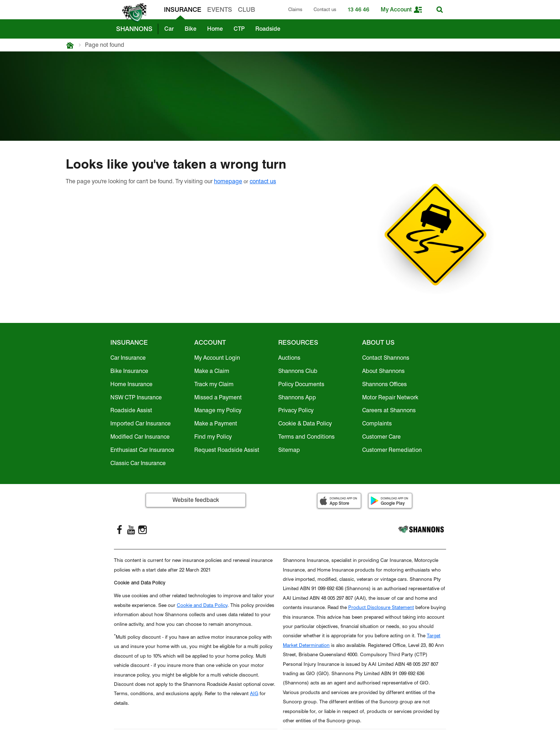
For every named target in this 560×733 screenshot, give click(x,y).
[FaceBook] (120, 530)
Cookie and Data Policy (202, 605)
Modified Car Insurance (140, 437)
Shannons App (297, 397)
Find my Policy (213, 437)
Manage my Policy (218, 410)
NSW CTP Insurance (136, 397)
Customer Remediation (392, 450)
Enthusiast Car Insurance (142, 450)
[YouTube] (131, 530)
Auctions (289, 358)
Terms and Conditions (306, 437)
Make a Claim (212, 371)
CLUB (246, 9)
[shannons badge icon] (132, 13)
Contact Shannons (386, 358)
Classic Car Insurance (138, 463)
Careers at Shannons (389, 410)
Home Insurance (131, 384)
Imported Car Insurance (141, 423)
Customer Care (381, 437)
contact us (263, 181)
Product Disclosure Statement (381, 607)
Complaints (377, 423)
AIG (254, 693)
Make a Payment (216, 423)
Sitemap (289, 450)
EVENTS (220, 9)
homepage (228, 181)
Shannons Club (298, 371)
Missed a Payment (218, 397)
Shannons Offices (384, 384)
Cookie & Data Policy (305, 423)
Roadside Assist (131, 410)
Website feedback (196, 500)
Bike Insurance (129, 371)
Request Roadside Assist (227, 450)
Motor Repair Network (390, 397)
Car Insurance (128, 358)
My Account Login (217, 358)
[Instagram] (142, 530)
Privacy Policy (296, 410)
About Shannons (383, 371)
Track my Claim (214, 384)
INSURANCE (183, 9)
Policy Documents (301, 384)
